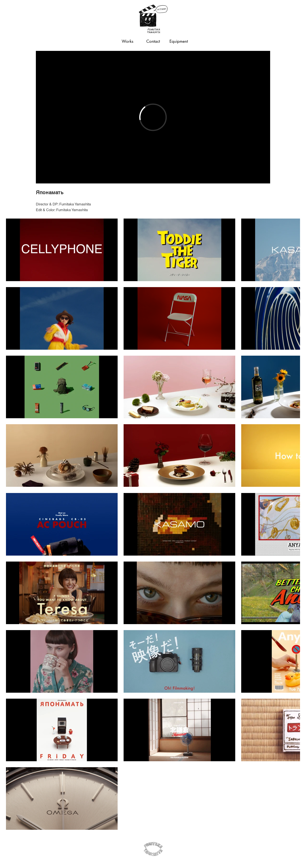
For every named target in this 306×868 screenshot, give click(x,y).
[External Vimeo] (153, 117)
